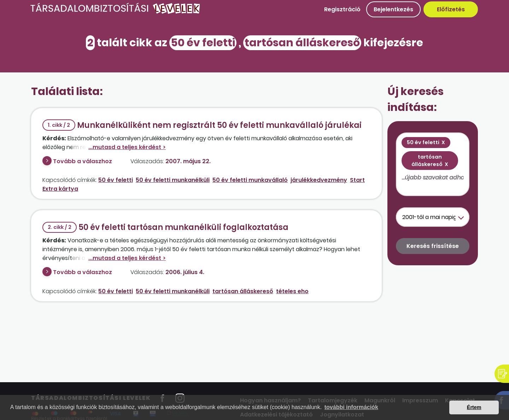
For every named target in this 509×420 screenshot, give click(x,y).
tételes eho (292, 291)
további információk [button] (351, 407)
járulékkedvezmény (319, 180)
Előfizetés (451, 9)
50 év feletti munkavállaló (250, 180)
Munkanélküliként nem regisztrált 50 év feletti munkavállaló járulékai (202, 125)
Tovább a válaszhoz (83, 161)
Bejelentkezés (393, 9)
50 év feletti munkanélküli (173, 180)
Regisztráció (342, 9)
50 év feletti (116, 180)
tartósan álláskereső (243, 291)
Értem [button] (474, 407)
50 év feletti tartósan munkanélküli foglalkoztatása (165, 227)
